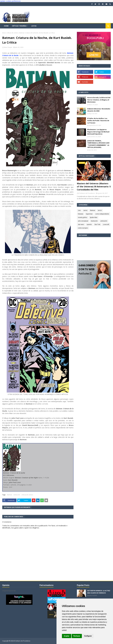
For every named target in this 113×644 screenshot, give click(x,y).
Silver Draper (8, 47)
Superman (89, 214)
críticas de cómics (13, 33)
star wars (81, 224)
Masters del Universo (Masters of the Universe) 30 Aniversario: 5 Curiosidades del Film (94, 187)
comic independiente (102, 214)
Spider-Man (94, 217)
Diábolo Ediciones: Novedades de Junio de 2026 (99, 110)
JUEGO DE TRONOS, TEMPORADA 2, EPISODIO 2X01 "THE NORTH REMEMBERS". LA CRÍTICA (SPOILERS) (98, 144)
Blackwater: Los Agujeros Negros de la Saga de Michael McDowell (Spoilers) (98, 132)
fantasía (81, 214)
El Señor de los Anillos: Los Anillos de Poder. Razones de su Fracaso (98, 121)
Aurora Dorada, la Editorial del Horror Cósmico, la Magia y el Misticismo (99, 100)
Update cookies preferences (10, 1)
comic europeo (83, 228)
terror (100, 210)
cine (79, 210)
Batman (10, 495)
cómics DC (17, 495)
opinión (89, 224)
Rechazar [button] (77, 636)
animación (104, 221)
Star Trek (97, 224)
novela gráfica (83, 217)
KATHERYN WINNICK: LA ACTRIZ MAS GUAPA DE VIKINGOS (99, 592)
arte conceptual (83, 221)
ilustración (94, 221)
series (85, 210)
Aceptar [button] (67, 636)
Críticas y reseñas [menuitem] (19, 26)
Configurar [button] (88, 636)
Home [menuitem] (6, 26)
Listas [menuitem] (34, 26)
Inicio (4, 33)
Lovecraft (106, 224)
